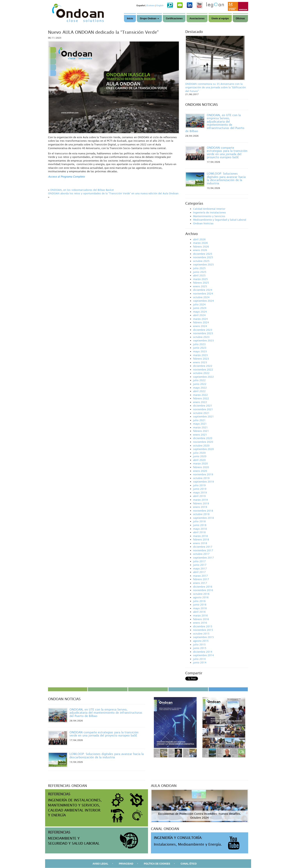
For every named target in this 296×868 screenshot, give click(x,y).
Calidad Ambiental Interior (209, 209)
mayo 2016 (200, 608)
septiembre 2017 (203, 558)
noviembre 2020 (203, 442)
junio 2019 (200, 489)
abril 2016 (199, 612)
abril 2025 (199, 275)
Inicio (130, 19)
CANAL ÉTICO (189, 864)
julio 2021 (199, 420)
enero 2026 (200, 250)
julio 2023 (199, 344)
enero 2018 (200, 543)
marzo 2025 (200, 279)
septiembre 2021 (203, 416)
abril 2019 (199, 496)
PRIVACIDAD (126, 864)
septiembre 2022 (203, 377)
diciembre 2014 (203, 652)
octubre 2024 (201, 297)
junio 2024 (200, 308)
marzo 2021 (200, 427)
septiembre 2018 (203, 518)
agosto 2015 (201, 641)
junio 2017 (200, 565)
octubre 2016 (201, 594)
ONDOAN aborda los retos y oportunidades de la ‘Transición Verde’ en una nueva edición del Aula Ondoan (113, 193)
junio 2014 (200, 662)
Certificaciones (174, 19)
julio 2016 (199, 601)
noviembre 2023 (203, 333)
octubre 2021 (201, 413)
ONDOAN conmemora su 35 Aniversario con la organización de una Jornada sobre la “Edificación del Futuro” (216, 87)
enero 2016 (200, 623)
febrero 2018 (201, 539)
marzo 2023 (200, 355)
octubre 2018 (201, 514)
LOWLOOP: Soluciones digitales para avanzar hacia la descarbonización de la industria (226, 178)
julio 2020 (199, 453)
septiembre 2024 (203, 301)
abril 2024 (199, 315)
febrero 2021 (201, 431)
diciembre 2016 (203, 587)
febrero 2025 (201, 283)
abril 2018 (199, 532)
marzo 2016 (200, 615)
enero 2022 (200, 402)
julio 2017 (199, 561)
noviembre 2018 (203, 511)
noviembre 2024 (203, 293)
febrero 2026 (201, 247)
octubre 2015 (201, 634)
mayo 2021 (200, 424)
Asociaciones (197, 19)
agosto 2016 (201, 597)
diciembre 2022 (203, 366)
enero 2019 (200, 507)
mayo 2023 (200, 351)
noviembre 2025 (203, 257)
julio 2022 (199, 380)
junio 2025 (200, 272)
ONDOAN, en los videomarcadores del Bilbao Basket (82, 190)
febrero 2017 (201, 579)
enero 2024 (200, 326)
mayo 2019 (200, 492)
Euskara (151, 5)
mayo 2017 (200, 568)
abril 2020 (199, 460)
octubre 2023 (201, 337)
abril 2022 (199, 391)
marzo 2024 (200, 319)
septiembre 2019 (203, 482)
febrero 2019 (201, 503)
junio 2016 (200, 605)
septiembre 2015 (203, 637)
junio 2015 (200, 648)
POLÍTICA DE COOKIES (157, 864)
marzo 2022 (200, 395)
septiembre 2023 (203, 340)
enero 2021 (200, 435)
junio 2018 (200, 525)
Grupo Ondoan (149, 19)
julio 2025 (199, 268)
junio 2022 (200, 384)
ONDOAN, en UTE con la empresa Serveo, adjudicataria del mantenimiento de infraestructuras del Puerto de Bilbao (215, 123)
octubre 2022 (201, 373)
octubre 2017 (201, 554)
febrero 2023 (201, 359)
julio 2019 (199, 485)
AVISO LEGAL (100, 864)
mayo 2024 (200, 312)
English (160, 5)
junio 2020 (200, 456)
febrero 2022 (201, 398)
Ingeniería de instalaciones (210, 212)
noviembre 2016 (203, 590)
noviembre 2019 (203, 474)
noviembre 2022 (203, 369)
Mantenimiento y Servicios (209, 216)
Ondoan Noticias (203, 223)
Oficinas (240, 19)
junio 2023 (200, 348)
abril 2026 (199, 239)
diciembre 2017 (203, 547)
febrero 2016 (201, 619)
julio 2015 (199, 644)
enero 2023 (200, 362)
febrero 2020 (201, 467)
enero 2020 (200, 471)
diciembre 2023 (203, 330)
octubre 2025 (201, 261)
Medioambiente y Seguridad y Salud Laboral (220, 220)
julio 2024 (199, 304)
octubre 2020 (201, 445)
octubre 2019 (201, 478)
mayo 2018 (200, 529)
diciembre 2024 (203, 290)
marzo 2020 (200, 463)
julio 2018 (199, 521)
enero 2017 (200, 583)
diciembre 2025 (203, 254)
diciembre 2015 (203, 626)
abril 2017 (199, 572)
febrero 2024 (201, 322)
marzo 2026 (200, 243)
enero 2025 (200, 286)
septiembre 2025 (203, 264)
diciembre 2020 (203, 438)
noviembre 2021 (203, 409)
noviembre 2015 (203, 630)
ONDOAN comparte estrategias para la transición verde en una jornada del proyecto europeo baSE (227, 152)
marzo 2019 (200, 500)
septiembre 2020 (203, 449)
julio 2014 (199, 659)
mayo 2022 (200, 388)
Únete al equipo (220, 19)
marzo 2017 (200, 576)
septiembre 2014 (203, 655)
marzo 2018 (200, 536)
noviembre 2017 (203, 550)
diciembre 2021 (203, 406)
